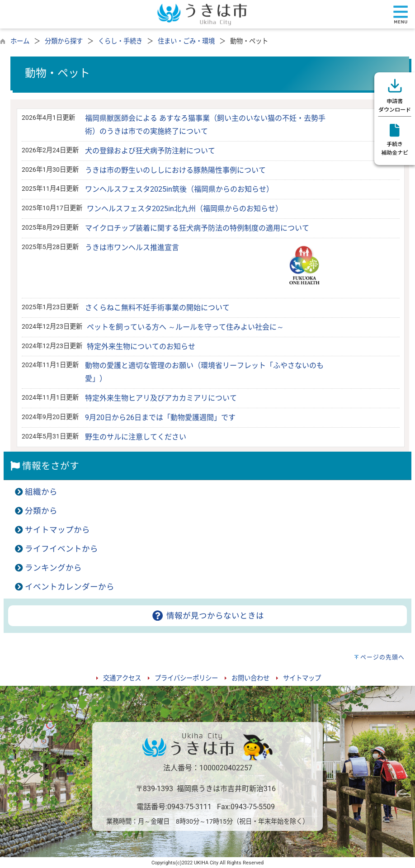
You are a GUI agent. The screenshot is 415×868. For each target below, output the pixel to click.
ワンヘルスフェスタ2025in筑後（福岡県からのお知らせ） (179, 189)
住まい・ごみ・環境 (186, 41)
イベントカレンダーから (70, 587)
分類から (41, 511)
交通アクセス (122, 678)
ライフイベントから (61, 549)
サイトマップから (57, 530)
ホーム (20, 41)
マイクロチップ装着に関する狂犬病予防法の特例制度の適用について (197, 228)
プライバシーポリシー (186, 678)
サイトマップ (302, 678)
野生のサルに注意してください (136, 437)
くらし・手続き (120, 41)
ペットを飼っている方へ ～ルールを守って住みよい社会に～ (185, 327)
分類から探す (64, 41)
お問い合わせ (250, 678)
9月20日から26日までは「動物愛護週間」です (160, 417)
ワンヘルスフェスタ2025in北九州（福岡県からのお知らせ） (185, 209)
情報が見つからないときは (207, 616)
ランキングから (53, 568)
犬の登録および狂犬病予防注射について (150, 151)
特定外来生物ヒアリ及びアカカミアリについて (161, 398)
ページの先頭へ (382, 657)
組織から (41, 492)
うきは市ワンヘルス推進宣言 (132, 248)
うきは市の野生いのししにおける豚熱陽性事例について (175, 170)
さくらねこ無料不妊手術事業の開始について (157, 308)
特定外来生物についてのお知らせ (141, 347)
